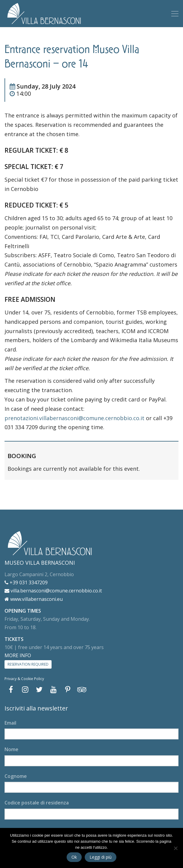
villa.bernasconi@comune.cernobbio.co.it (53, 591)
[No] (175, 848)
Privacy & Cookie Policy (24, 679)
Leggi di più (101, 857)
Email (10, 723)
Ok (74, 857)
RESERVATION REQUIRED (28, 664)
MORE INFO (18, 655)
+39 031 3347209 (26, 582)
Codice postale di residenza (37, 803)
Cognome (16, 776)
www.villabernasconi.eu (34, 599)
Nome (11, 749)
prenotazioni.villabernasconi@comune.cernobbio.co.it (74, 418)
